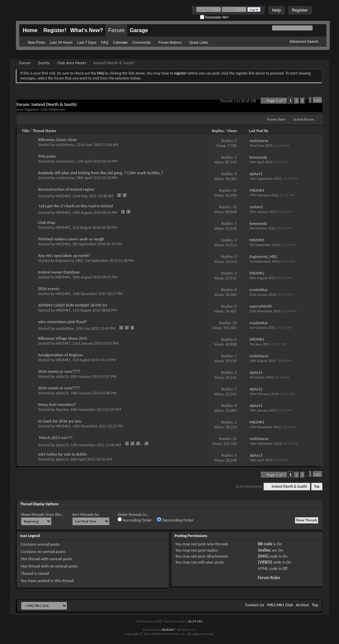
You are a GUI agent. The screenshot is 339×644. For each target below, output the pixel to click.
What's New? (87, 30)
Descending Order (175, 520)
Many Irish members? (57, 404)
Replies (218, 131)
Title (25, 131)
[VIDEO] (265, 562)
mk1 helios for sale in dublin (63, 454)
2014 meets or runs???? (59, 371)
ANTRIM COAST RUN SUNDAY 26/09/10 (72, 305)
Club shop (47, 222)
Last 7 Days (87, 42)
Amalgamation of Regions (60, 355)
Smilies (264, 550)
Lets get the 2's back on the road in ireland (76, 206)
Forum (116, 30)
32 (235, 439)
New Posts (37, 42)
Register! (55, 30)
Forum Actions (170, 42)
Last (317, 100)
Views (232, 131)
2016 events (49, 289)
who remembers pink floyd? (62, 322)
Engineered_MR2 (70, 261)
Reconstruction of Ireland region (66, 189)
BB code (265, 544)
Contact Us (255, 605)
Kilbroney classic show (57, 140)
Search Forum (304, 119)
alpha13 (62, 376)
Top (317, 487)
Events (44, 63)
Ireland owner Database (59, 272)
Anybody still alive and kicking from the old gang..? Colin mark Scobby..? (101, 173)
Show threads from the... (43, 514)
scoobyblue (65, 328)
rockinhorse (65, 145)
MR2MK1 (63, 196)
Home (30, 30)
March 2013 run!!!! (56, 438)
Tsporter (62, 410)
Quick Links (199, 42)
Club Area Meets (72, 63)
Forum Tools (276, 119)
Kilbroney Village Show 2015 (63, 338)
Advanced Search (304, 41)
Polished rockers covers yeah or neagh (71, 239)
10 (235, 190)
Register (300, 10)
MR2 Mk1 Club (280, 605)
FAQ (105, 42)
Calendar (120, 42)
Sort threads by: (86, 514)
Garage (139, 30)
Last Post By (259, 131)
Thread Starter (45, 131)
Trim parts (47, 156)
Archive (302, 605)
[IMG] (263, 556)
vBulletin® (169, 630)
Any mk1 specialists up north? (64, 255)
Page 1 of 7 (276, 100)
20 (235, 323)
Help (276, 10)
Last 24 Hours (61, 42)
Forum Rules (269, 578)
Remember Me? (214, 17)
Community (142, 42)
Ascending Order (135, 520)
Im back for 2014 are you (60, 421)
